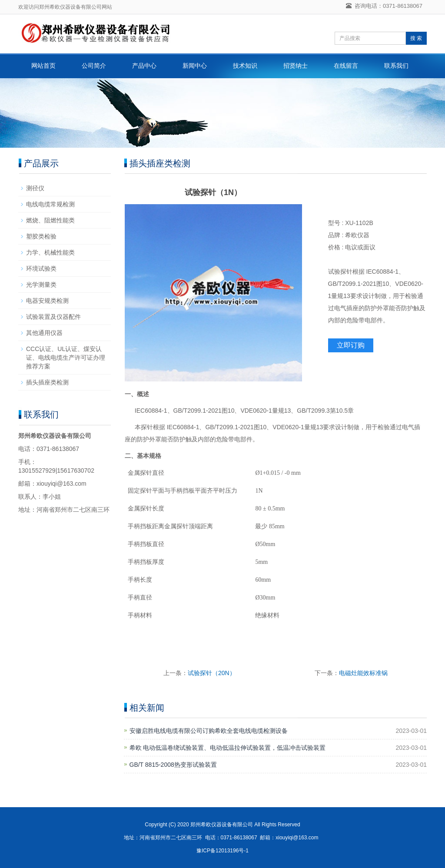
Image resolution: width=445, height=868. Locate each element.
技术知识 (245, 66)
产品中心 (144, 66)
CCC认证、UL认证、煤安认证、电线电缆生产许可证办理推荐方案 (66, 358)
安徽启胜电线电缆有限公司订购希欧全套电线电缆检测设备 (209, 731)
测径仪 (35, 188)
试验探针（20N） (212, 673)
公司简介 (94, 66)
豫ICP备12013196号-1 (222, 851)
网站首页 (43, 66)
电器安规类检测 (47, 301)
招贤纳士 (296, 66)
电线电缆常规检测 (50, 204)
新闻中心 (195, 66)
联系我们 (396, 66)
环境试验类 (41, 268)
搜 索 (416, 38)
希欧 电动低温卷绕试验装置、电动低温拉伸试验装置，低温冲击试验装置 (228, 748)
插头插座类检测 (47, 382)
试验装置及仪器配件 (53, 317)
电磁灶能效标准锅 (363, 673)
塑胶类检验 (41, 236)
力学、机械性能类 (50, 252)
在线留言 (346, 66)
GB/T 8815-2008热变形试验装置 (173, 765)
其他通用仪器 (44, 333)
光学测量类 (41, 285)
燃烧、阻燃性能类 (50, 220)
